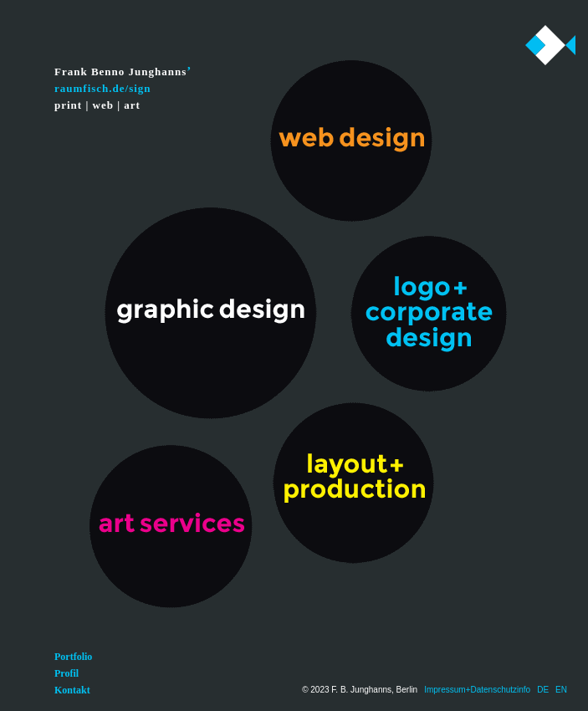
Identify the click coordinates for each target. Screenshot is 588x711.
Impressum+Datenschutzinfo (477, 690)
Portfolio (73, 657)
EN (561, 690)
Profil (66, 673)
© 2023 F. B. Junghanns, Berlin (360, 690)
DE (543, 690)
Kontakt (72, 690)
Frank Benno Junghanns (120, 72)
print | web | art (97, 105)
